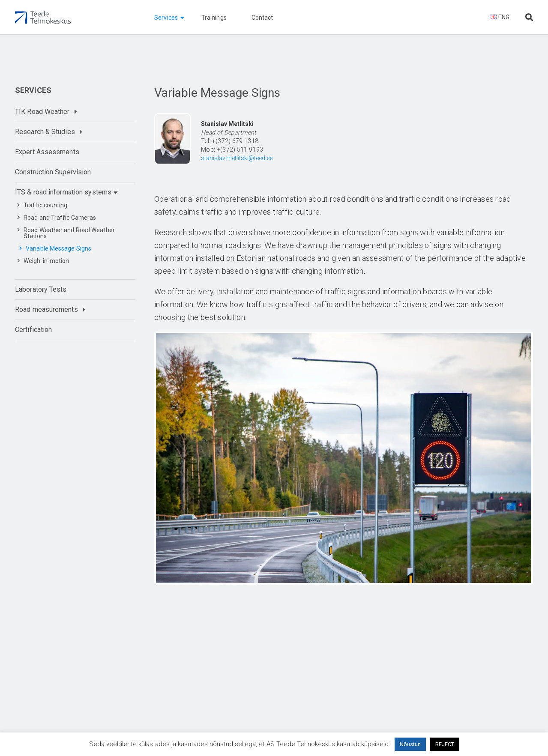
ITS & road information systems (63, 192)
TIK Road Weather (42, 112)
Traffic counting (46, 205)
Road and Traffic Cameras (60, 218)
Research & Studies (45, 132)
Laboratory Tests (41, 289)
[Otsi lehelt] (529, 17)
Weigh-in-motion (46, 261)
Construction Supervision (53, 172)
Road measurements (46, 309)
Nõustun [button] (410, 744)
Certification (33, 330)
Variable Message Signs (58, 248)
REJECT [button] (445, 744)
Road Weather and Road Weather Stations (69, 233)
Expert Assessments (47, 152)
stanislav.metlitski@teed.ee (237, 158)
